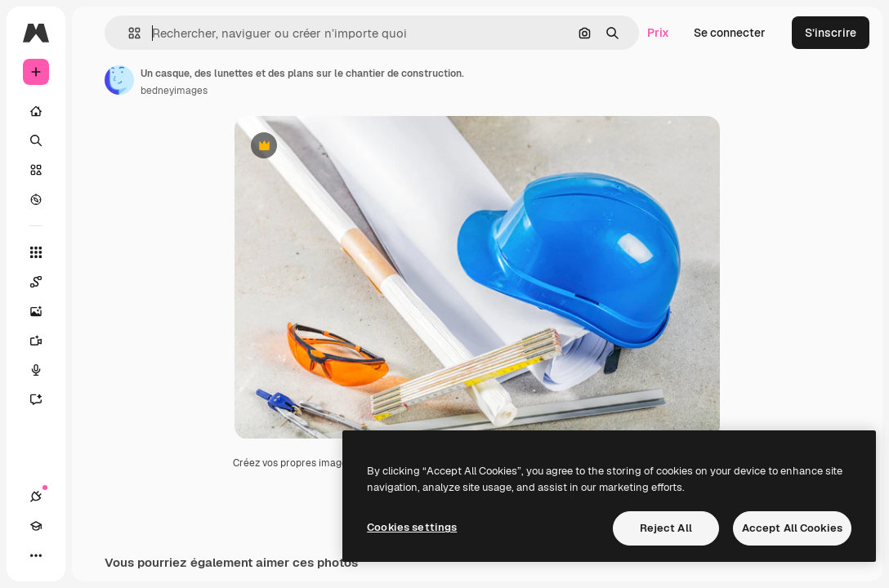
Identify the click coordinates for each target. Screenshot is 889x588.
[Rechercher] (36, 140)
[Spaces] (44, 282)
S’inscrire (831, 33)
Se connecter (730, 33)
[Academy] (36, 526)
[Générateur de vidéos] (44, 341)
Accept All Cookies (792, 528)
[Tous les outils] (36, 252)
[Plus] (36, 555)
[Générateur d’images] (44, 311)
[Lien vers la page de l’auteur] (119, 80)
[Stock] (36, 170)
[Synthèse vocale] (44, 370)
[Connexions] (36, 497)
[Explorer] (36, 199)
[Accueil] (36, 111)
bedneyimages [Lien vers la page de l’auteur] (174, 91)
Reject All (666, 528)
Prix (658, 33)
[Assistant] (44, 399)
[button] (128, 33)
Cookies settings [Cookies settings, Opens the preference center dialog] (412, 527)
